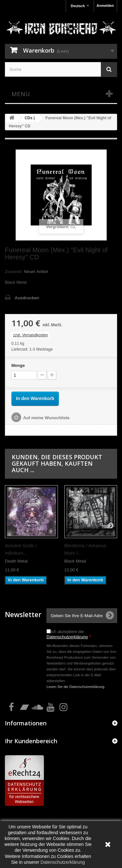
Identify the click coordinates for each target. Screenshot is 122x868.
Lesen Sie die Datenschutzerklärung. (76, 687)
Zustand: (14, 272)
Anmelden (105, 6)
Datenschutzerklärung (67, 637)
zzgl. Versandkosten (30, 335)
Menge (18, 365)
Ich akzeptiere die (69, 634)
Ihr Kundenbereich (31, 741)
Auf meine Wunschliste (46, 418)
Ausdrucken (27, 298)
